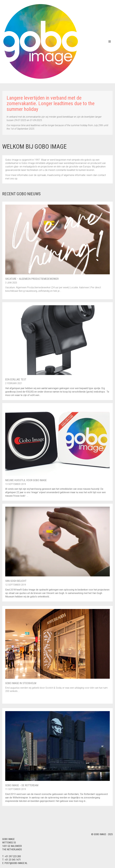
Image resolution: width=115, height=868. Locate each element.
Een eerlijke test (16, 379)
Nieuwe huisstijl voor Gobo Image (26, 480)
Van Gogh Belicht (16, 581)
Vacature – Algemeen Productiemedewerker (32, 279)
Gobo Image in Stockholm (21, 683)
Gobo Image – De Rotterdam (22, 785)
